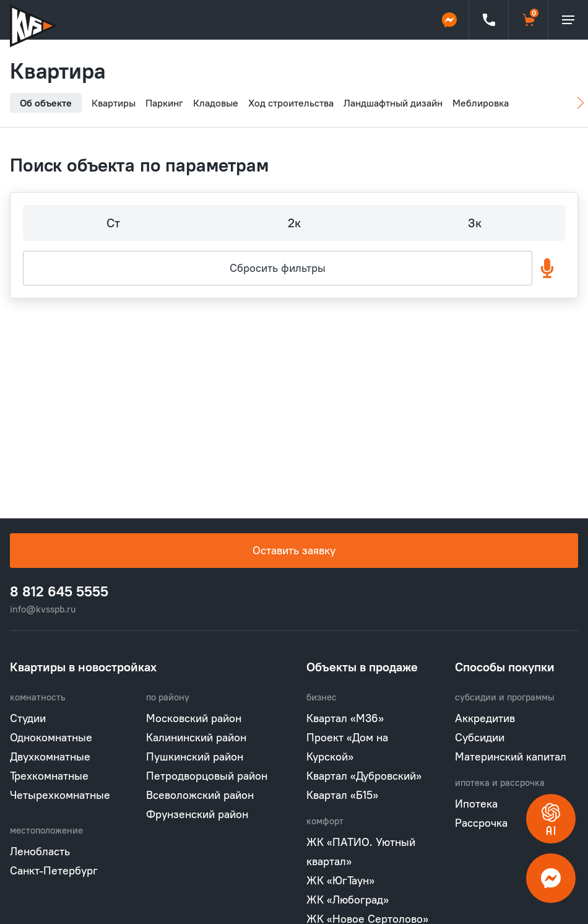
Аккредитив (485, 718)
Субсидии (480, 737)
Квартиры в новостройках (83, 667)
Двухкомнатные (50, 756)
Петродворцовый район (207, 776)
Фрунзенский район (197, 814)
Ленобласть (40, 851)
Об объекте (46, 103)
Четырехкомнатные (60, 795)
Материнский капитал (511, 756)
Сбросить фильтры (278, 268)
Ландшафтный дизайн (393, 103)
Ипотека (476, 804)
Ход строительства (291, 103)
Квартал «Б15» (342, 795)
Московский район (194, 718)
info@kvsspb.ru (43, 609)
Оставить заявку (294, 550)
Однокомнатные (51, 737)
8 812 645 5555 (59, 591)
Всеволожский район (200, 795)
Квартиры (114, 103)
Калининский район (196, 737)
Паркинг (164, 103)
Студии (28, 718)
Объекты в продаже (362, 667)
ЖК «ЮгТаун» (340, 880)
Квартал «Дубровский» (364, 776)
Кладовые (216, 103)
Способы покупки (505, 667)
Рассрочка (481, 823)
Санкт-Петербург (54, 870)
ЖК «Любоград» (348, 900)
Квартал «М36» (345, 718)
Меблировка (481, 103)
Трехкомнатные (49, 776)
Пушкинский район (195, 756)
